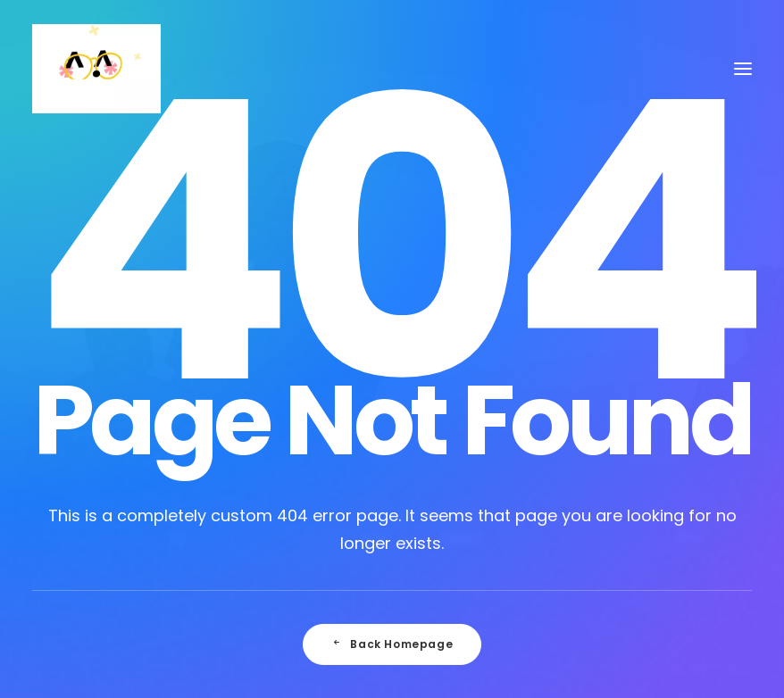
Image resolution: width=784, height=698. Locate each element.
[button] (743, 69)
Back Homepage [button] (392, 644)
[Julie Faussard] (96, 69)
